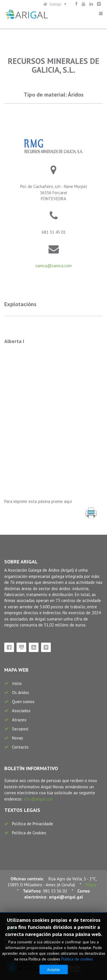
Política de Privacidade (33, 824)
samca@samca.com (53, 266)
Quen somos (23, 702)
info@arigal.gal (38, 799)
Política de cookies (77, 959)
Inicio (17, 683)
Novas (18, 738)
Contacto (20, 747)
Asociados (21, 711)
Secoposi (20, 729)
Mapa (91, 885)
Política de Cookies (29, 833)
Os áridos (21, 692)
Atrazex (19, 720)
